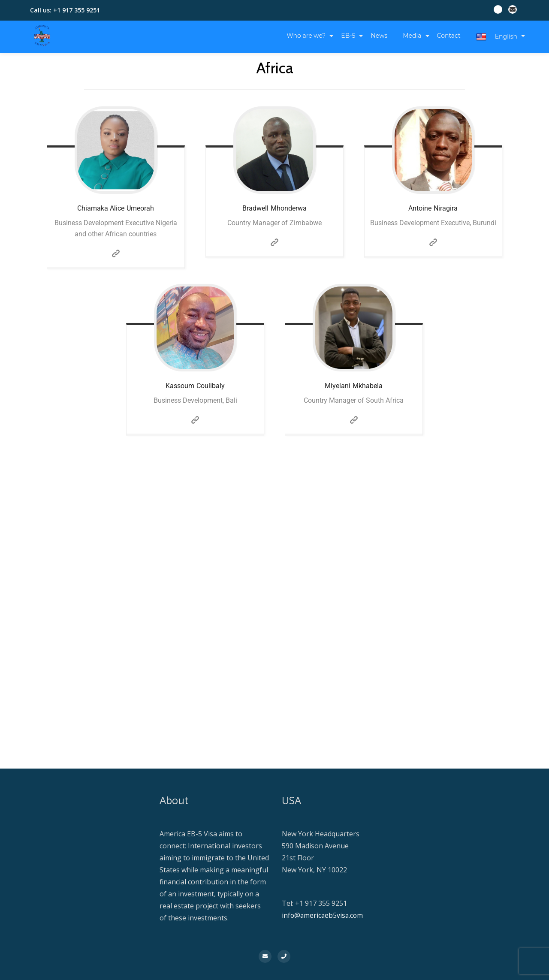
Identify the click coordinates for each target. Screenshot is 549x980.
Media (412, 36)
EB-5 (348, 36)
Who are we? (306, 36)
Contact (449, 36)
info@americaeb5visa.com (323, 915)
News (379, 36)
